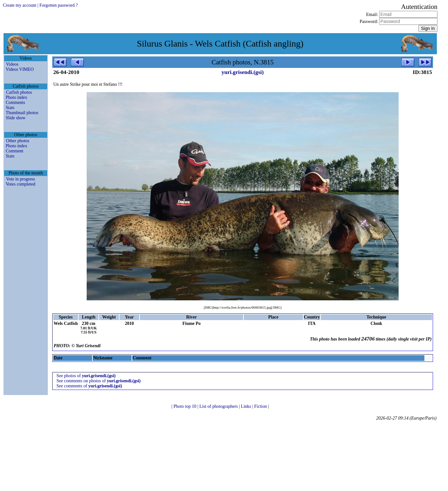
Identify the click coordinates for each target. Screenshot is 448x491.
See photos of (86, 376)
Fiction (261, 406)
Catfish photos (19, 92)
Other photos (18, 141)
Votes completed (21, 184)
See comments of (89, 386)
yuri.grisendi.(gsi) (242, 72)
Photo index (16, 97)
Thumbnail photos (22, 113)
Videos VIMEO (20, 69)
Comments (15, 103)
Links (246, 406)
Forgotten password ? (59, 5)
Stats (10, 108)
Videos (12, 64)
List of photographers (219, 406)
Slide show (16, 118)
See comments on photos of (98, 381)
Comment (14, 151)
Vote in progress (21, 179)
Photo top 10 (185, 406)
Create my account (20, 5)
